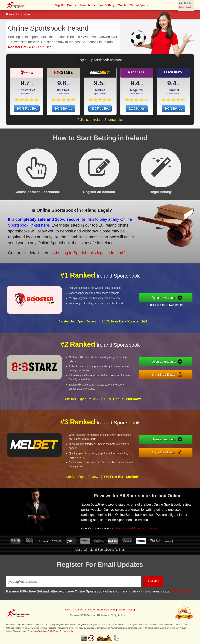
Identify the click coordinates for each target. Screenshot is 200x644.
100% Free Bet (27, 109)
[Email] (74, 581)
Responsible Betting (107, 610)
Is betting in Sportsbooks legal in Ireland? (87, 252)
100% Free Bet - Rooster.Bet (167, 305)
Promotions (87, 5)
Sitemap (131, 610)
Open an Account (165, 298)
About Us (69, 610)
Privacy (92, 610)
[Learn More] (181, 591)
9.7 (25, 83)
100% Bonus (63, 109)
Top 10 (59, 5)
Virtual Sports (139, 5)
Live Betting (106, 5)
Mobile (122, 5)
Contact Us (81, 610)
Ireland (13, 14)
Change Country (186, 7)
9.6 (62, 83)
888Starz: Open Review (81, 401)
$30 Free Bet (100, 109)
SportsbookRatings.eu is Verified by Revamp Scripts (51, 631)
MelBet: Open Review (82, 478)
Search (122, 610)
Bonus (72, 5)
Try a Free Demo (165, 374)
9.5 (98, 83)
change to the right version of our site (138, 528)
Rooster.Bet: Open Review (77, 323)
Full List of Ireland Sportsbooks (100, 120)
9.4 (135, 83)
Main (27, 14)
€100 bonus (137, 109)
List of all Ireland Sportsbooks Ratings (100, 550)
